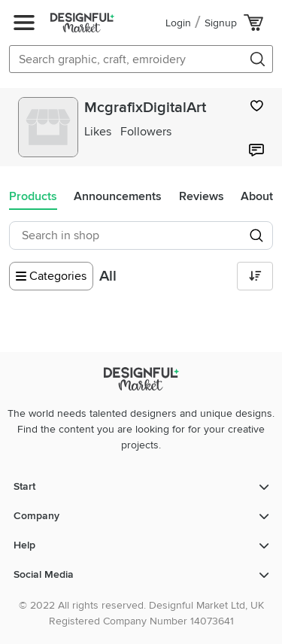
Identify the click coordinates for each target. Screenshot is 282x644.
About (257, 196)
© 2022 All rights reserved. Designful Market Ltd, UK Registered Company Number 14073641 (141, 613)
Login (178, 23)
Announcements (118, 196)
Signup (221, 23)
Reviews (202, 196)
